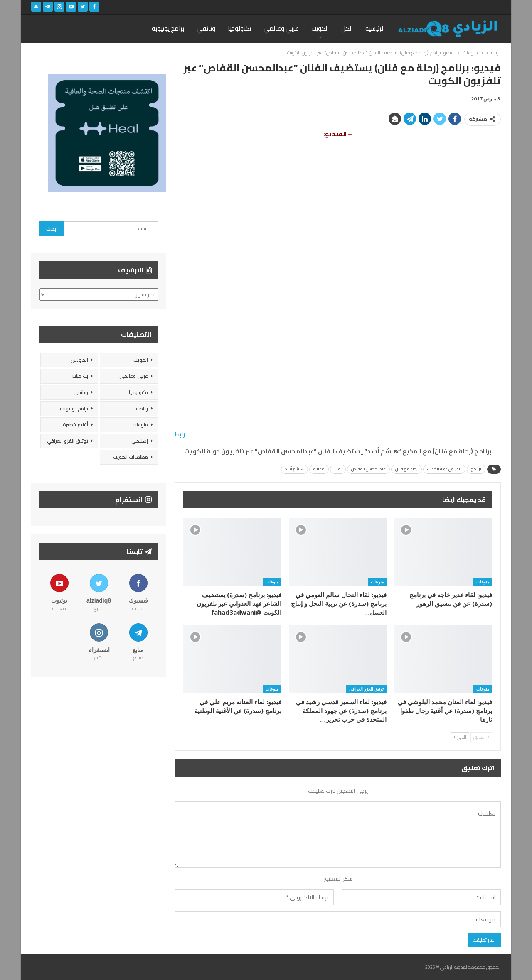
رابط (180, 434)
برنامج (476, 469)
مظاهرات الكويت (131, 457)
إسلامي (140, 441)
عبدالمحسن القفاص (368, 469)
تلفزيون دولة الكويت (444, 469)
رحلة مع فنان (406, 469)
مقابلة (319, 469)
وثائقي (206, 28)
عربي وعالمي (281, 28)
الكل (347, 28)
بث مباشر (79, 376)
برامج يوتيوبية (74, 408)
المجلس (79, 360)
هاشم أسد (294, 469)
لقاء (338, 469)
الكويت (320, 28)
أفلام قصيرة (75, 425)
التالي (460, 737)
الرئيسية (375, 28)
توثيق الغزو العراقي (366, 689)
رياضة (142, 408)
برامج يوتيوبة (168, 28)
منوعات (483, 582)
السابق (481, 737)
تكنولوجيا (239, 28)
